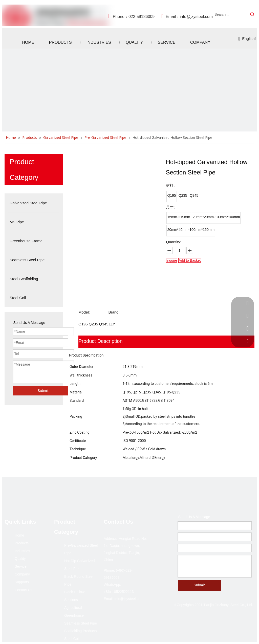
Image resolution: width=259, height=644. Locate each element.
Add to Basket (190, 260)
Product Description (101, 341)
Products (22, 543)
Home (19, 535)
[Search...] (231, 14)
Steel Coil (72, 639)
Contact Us (23, 590)
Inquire (172, 260)
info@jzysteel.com (196, 17)
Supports (22, 582)
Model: (84, 312)
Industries (22, 551)
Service (21, 566)
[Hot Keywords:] (252, 14)
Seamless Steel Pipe (81, 623)
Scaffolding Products (80, 631)
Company (22, 574)
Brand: (114, 312)
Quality (20, 559)
